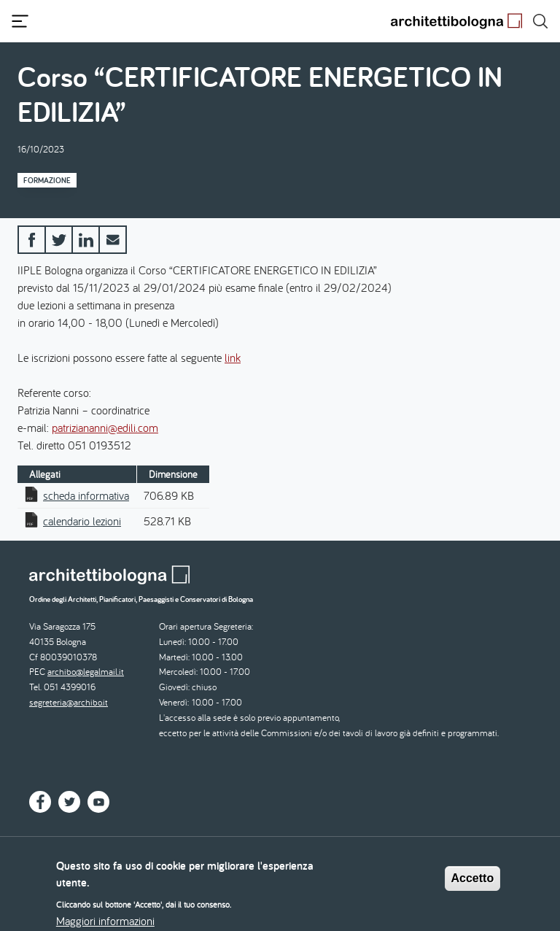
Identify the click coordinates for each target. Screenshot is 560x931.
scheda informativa (86, 495)
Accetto (473, 884)
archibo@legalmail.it (86, 672)
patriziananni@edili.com (105, 428)
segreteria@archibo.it (69, 702)
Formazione (47, 180)
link (233, 358)
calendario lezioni (82, 521)
